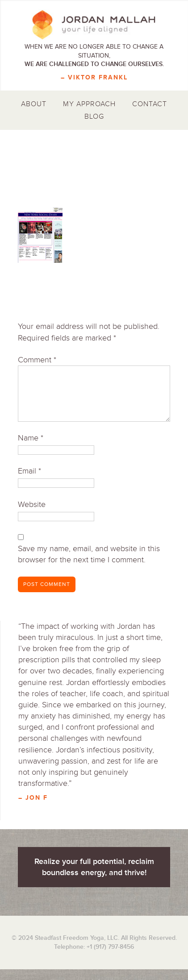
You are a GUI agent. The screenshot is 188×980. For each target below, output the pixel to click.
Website (32, 504)
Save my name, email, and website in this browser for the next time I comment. (89, 554)
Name (31, 438)
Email (29, 471)
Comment (37, 360)
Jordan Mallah (94, 25)
